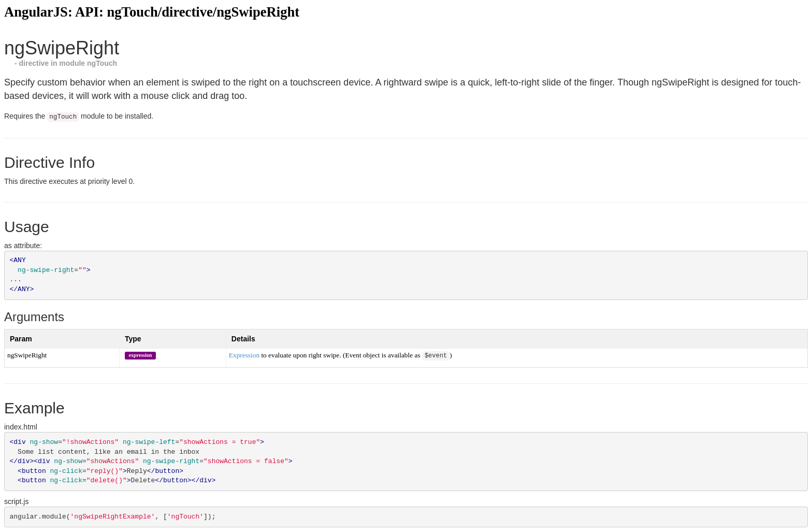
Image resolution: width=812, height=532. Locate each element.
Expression (244, 355)
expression (140, 355)
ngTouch (102, 63)
